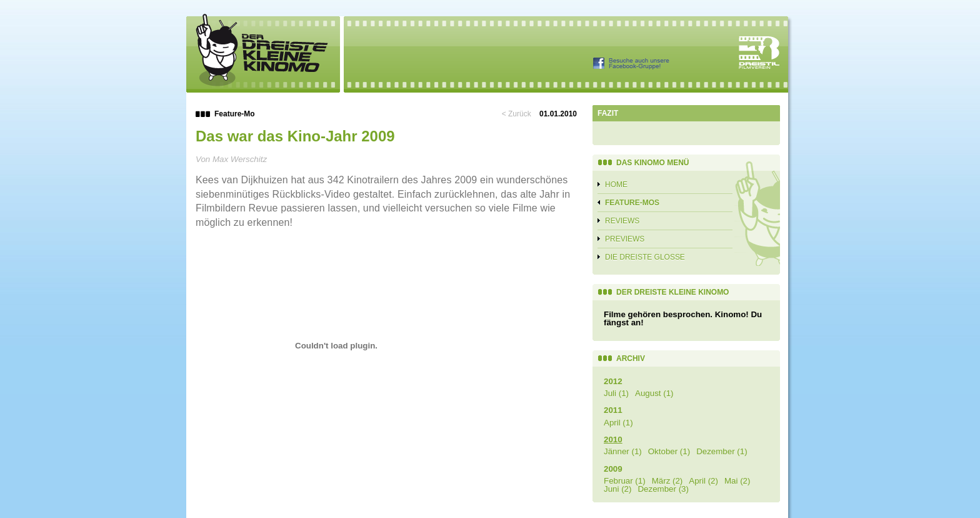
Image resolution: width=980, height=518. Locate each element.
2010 (613, 439)
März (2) (667, 481)
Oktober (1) (669, 451)
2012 (613, 381)
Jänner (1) (623, 451)
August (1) (654, 393)
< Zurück (517, 114)
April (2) (703, 481)
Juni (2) (617, 489)
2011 (613, 410)
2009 (613, 469)
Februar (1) (625, 481)
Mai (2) (737, 481)
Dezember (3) (663, 489)
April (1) (618, 423)
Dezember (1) (722, 451)
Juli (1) (616, 393)
